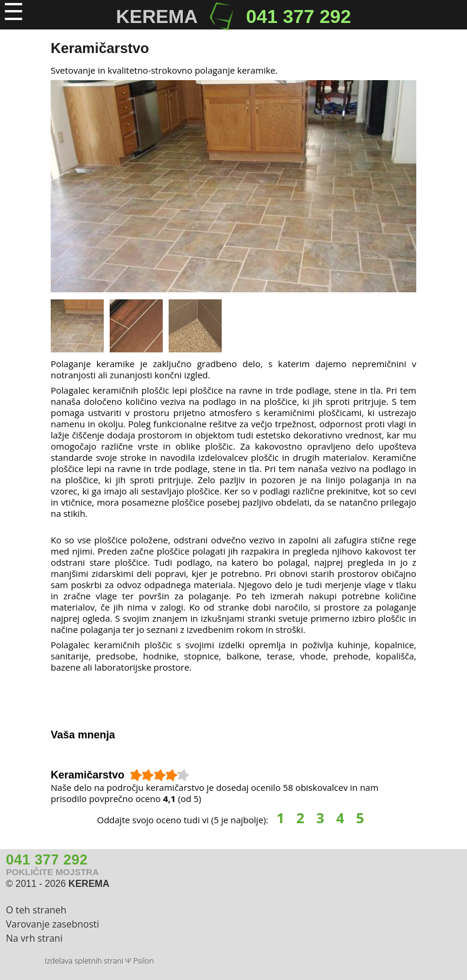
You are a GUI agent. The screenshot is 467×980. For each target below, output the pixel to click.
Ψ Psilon (139, 961)
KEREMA (89, 884)
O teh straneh (36, 910)
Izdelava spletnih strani (84, 961)
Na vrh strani (34, 938)
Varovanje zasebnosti (52, 924)
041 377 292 (298, 17)
